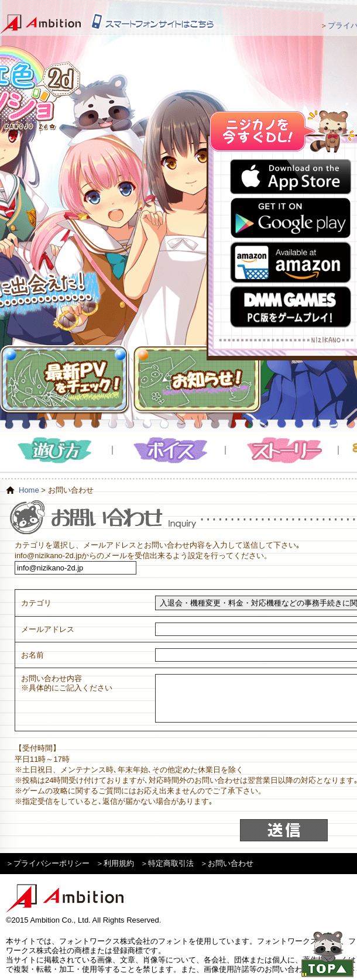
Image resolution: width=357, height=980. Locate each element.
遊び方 (56, 450)
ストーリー (282, 450)
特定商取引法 (171, 863)
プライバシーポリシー (52, 863)
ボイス (169, 450)
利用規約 (119, 863)
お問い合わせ (231, 863)
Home (29, 490)
